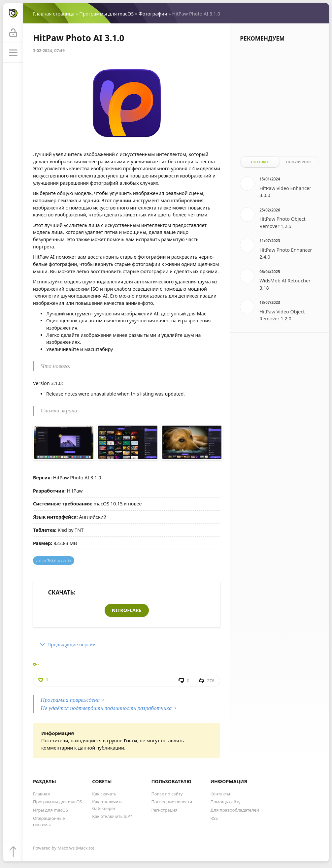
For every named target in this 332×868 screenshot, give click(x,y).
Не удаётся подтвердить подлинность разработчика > (109, 708)
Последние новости (172, 802)
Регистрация (164, 810)
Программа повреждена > (73, 700)
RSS (214, 818)
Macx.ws (66, 848)
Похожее (260, 162)
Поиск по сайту (167, 794)
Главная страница (54, 14)
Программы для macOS (106, 14)
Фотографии (153, 14)
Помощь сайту (226, 802)
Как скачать (104, 794)
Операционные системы (49, 821)
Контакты (220, 794)
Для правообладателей (235, 810)
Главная (41, 794)
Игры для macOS (50, 810)
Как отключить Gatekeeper (107, 805)
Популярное (299, 162)
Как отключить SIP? (112, 816)
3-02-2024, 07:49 (49, 51)
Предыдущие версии (72, 644)
